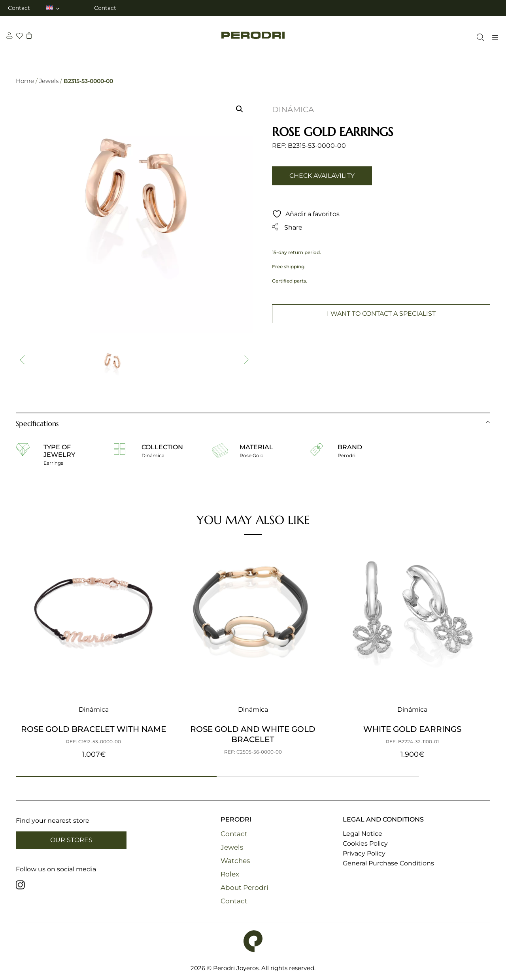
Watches (235, 861)
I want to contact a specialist (381, 314)
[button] (240, 109)
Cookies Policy (365, 843)
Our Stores (71, 840)
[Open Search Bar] (479, 37)
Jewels (49, 81)
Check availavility (322, 176)
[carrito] (30, 37)
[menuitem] (53, 8)
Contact (19, 8)
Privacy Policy (364, 853)
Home (25, 81)
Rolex (230, 874)
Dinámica (293, 109)
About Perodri (245, 888)
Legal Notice (363, 834)
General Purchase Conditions (388, 863)
